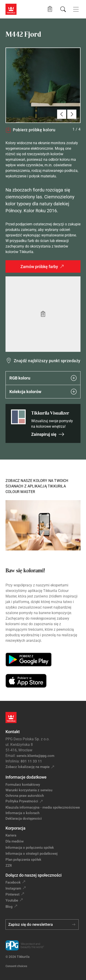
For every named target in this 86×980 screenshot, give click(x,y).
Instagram (13, 888)
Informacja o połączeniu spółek (30, 848)
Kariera (11, 835)
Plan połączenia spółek (23, 860)
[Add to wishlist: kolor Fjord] (43, 314)
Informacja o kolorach (22, 813)
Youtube (12, 900)
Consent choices (16, 966)
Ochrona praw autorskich (25, 796)
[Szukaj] (63, 9)
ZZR (9, 866)
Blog (9, 907)
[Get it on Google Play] (29, 660)
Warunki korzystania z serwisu (29, 790)
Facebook (13, 882)
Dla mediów (15, 841)
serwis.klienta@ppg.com (35, 756)
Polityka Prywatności (22, 801)
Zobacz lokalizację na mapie (28, 767)
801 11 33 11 (31, 761)
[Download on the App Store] (26, 681)
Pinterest (12, 894)
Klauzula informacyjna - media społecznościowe (43, 807)
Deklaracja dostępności (24, 819)
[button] (50, 9)
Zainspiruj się (48, 434)
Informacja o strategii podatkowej (32, 854)
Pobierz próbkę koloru (30, 130)
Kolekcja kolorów (43, 392)
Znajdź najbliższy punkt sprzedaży (47, 361)
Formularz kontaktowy (23, 785)
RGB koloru (43, 378)
